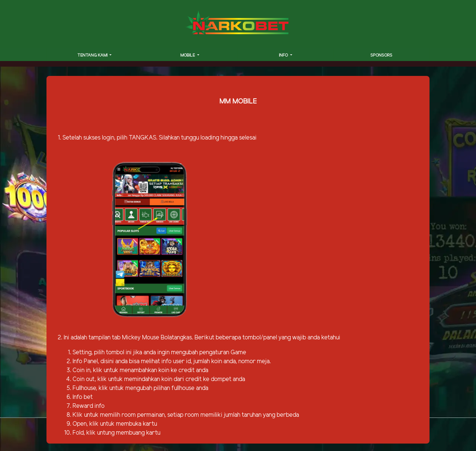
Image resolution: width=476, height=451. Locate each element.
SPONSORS (381, 55)
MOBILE (188, 55)
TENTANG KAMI (93, 55)
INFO (284, 55)
